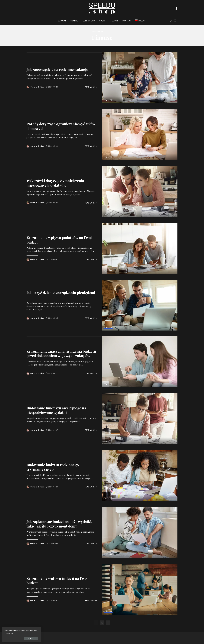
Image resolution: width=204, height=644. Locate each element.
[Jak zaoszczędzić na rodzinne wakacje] (140, 78)
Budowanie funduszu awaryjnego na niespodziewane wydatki (56, 410)
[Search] (175, 21)
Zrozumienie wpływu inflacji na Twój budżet (57, 581)
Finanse (108, 100)
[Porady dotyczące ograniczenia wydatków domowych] (140, 135)
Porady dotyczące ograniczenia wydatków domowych (61, 126)
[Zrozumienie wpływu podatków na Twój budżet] (140, 248)
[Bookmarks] (176, 8)
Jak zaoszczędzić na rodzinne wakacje (57, 69)
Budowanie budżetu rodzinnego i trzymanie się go (54, 467)
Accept (31, 638)
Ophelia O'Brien (37, 87)
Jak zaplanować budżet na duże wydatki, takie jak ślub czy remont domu (59, 524)
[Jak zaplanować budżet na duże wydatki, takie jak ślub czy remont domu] (140, 532)
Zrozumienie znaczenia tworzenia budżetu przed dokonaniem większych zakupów (61, 353)
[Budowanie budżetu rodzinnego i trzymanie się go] (140, 475)
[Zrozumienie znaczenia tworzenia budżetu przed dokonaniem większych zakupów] (140, 362)
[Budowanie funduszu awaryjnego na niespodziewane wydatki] (140, 419)
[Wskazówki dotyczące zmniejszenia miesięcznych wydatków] (140, 192)
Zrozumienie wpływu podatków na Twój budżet (59, 240)
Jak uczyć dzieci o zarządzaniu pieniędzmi (61, 293)
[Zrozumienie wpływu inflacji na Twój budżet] (140, 589)
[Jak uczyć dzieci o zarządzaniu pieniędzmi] (140, 305)
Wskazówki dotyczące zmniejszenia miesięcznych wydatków (55, 183)
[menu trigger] (30, 21)
